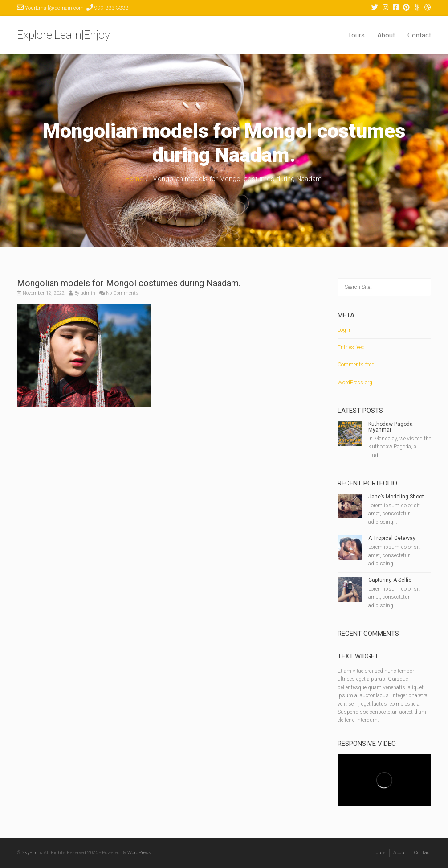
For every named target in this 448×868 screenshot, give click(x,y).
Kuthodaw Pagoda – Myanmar (393, 427)
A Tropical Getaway (392, 538)
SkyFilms (32, 853)
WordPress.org (355, 383)
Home (134, 179)
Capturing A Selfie (390, 580)
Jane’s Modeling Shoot (396, 497)
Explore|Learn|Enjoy (63, 35)
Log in (345, 330)
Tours (356, 35)
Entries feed (351, 347)
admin (88, 293)
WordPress (139, 853)
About (386, 35)
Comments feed (356, 365)
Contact (419, 35)
